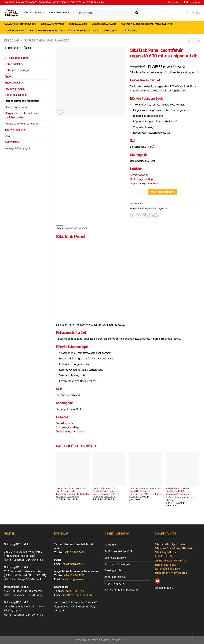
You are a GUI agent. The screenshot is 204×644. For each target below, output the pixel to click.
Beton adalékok (79, 24)
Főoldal (28, 13)
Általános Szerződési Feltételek (173, 548)
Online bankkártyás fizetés (170, 561)
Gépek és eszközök (79, 31)
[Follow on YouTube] (187, 2)
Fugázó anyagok (16, 31)
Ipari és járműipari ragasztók (47, 31)
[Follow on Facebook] (184, 2)
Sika (7, 136)
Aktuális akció (130, 31)
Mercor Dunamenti (16, 107)
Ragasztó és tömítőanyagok (21, 24)
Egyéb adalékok (14, 83)
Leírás (59, 228)
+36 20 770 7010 (74, 591)
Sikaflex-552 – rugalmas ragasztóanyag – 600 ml (106, 493)
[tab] (59, 228)
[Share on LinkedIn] (156, 216)
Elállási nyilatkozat (166, 552)
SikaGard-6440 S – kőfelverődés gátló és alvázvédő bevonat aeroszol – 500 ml (182, 496)
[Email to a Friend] (144, 216)
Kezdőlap (11, 41)
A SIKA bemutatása (60, 13)
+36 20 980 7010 (74, 575)
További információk (76, 228)
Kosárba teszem (162, 192)
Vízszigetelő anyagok (105, 24)
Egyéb (97, 31)
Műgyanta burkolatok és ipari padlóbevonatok (148, 24)
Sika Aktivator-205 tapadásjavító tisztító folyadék (73, 493)
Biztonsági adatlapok (167, 569)
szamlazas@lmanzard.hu (77, 595)
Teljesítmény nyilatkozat (145, 183)
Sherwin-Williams (15, 130)
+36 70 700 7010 (75, 552)
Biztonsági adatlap (141, 179)
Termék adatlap (139, 175)
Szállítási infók (163, 556)
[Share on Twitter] (139, 216)
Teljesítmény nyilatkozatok (171, 573)
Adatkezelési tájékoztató (170, 544)
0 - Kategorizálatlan (17, 58)
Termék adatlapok (165, 565)
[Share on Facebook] (133, 216)
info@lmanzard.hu (73, 564)
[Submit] (137, 13)
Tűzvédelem (112, 31)
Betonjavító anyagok (54, 24)
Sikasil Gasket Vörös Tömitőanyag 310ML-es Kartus (146, 493)
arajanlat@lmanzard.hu (76, 579)
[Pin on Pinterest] (150, 216)
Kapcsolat (41, 13)
